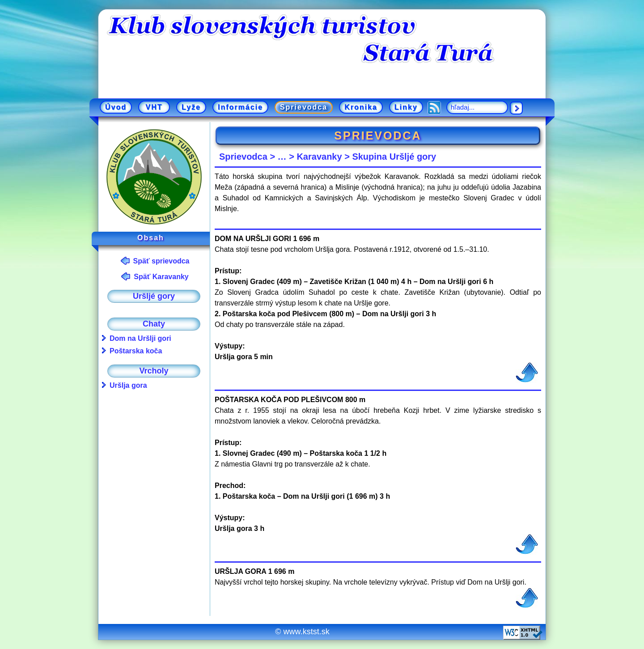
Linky (406, 107)
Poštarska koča (136, 351)
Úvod (116, 107)
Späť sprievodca (161, 261)
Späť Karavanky (161, 277)
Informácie (240, 107)
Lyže (191, 107)
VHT (154, 107)
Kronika (361, 107)
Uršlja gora (128, 385)
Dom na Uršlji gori (140, 338)
